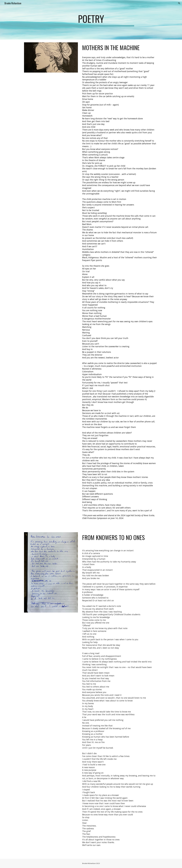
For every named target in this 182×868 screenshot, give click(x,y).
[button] (179, 3)
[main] (91, 20)
